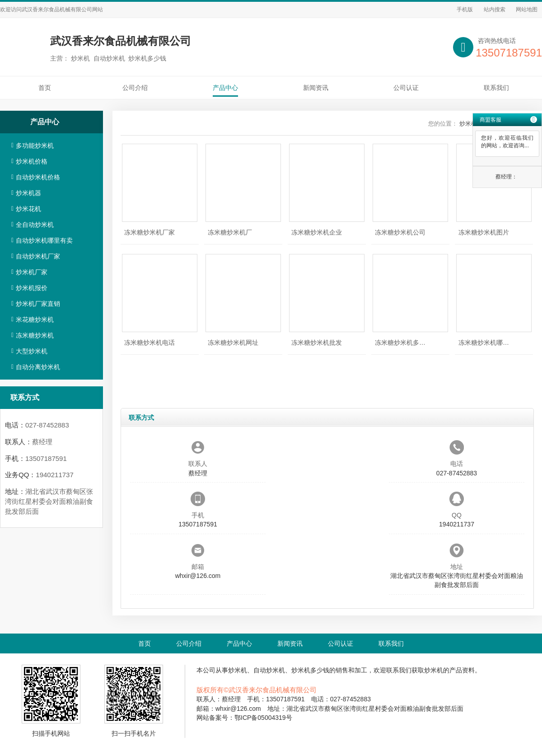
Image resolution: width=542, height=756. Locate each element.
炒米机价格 (32, 161)
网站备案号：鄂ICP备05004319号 (244, 718)
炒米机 (238, 670)
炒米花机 (28, 209)
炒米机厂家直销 (38, 304)
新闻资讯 (316, 88)
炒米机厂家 (32, 272)
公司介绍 (135, 88)
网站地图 (527, 9)
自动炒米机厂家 (38, 256)
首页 (45, 88)
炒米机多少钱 (310, 670)
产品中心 (225, 88)
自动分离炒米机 (38, 367)
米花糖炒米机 (35, 319)
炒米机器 (28, 193)
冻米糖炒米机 (35, 335)
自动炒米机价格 (38, 177)
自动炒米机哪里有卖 (44, 240)
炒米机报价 (32, 288)
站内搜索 (495, 9)
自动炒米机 (269, 670)
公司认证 (406, 88)
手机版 (465, 9)
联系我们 (496, 88)
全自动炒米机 (35, 225)
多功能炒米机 (35, 146)
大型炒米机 (32, 351)
